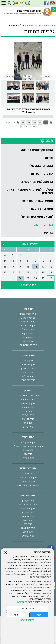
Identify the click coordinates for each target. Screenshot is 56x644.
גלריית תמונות (39, 31)
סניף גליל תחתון (28, 322)
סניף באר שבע (28, 509)
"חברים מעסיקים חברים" (37, 217)
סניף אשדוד (28, 458)
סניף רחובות (28, 450)
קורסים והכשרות (42, 174)
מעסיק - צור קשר (42, 209)
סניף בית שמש (28, 481)
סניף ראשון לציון (28, 442)
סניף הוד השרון (28, 368)
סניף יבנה (28, 454)
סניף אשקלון (28, 501)
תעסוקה (28, 25)
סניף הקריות (28, 337)
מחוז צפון (28, 309)
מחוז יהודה (28, 437)
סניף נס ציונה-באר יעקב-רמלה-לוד (28, 446)
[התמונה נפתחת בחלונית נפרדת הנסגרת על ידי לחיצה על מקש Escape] (28, 61)
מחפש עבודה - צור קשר (37, 201)
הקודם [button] (45, 76)
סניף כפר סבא (28, 365)
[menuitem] (28, 150)
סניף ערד (28, 524)
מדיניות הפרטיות (24, 602)
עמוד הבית (50, 25)
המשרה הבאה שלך (41, 166)
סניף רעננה (28, 372)
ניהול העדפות (27, 608)
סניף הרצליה (28, 376)
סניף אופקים (28, 516)
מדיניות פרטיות (27, 620)
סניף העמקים (28, 333)
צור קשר (47, 233)
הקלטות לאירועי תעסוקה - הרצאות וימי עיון (30, 191)
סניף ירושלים (28, 473)
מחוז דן (28, 390)
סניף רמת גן (28, 411)
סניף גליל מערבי (28, 318)
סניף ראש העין (28, 403)
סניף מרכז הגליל (28, 326)
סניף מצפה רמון (28, 528)
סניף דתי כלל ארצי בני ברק (28, 396)
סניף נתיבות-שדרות (28, 505)
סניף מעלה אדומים (28, 477)
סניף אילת (28, 532)
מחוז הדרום (28, 496)
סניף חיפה (28, 341)
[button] (9, 3)
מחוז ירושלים (28, 468)
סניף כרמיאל (28, 329)
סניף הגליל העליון (28, 314)
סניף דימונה (28, 520)
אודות (49, 158)
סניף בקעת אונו (28, 400)
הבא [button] (10, 76)
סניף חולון (28, 423)
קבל (39, 615)
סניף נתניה (28, 361)
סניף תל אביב (28, 419)
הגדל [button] (28, 76)
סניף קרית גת (28, 512)
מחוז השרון (28, 355)
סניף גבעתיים (28, 415)
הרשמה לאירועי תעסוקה (37, 182)
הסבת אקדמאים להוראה (37, 150)
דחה (16, 615)
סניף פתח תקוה (28, 407)
